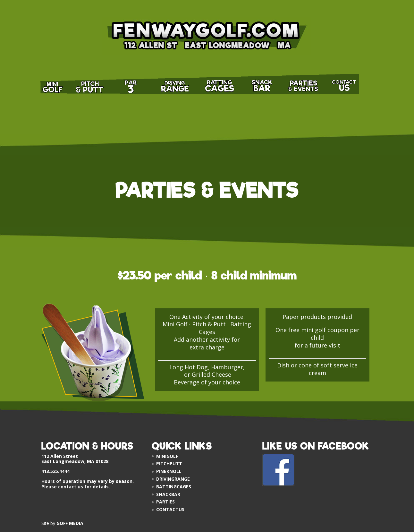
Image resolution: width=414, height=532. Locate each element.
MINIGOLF (167, 456)
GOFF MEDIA (70, 523)
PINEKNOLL (169, 471)
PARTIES (165, 502)
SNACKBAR (168, 494)
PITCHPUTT (169, 463)
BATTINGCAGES (174, 487)
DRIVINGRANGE (173, 479)
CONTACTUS (170, 509)
